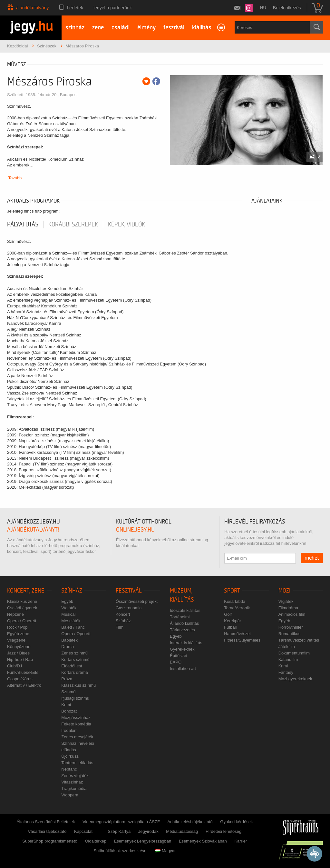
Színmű (68, 692)
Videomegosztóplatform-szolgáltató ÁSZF (121, 822)
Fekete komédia (76, 724)
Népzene (15, 614)
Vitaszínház (72, 782)
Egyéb (67, 601)
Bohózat (69, 711)
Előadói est (72, 666)
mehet (312, 558)
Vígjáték (69, 608)
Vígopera (70, 795)
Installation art (183, 668)
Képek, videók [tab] (126, 224)
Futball (230, 627)
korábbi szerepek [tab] (73, 224)
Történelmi (180, 617)
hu (263, 8)
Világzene (16, 640)
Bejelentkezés (287, 8)
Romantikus (290, 634)
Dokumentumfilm (294, 653)
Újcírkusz (70, 756)
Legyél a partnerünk (113, 8)
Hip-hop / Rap (20, 659)
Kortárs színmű (75, 659)
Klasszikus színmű (78, 685)
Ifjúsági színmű (75, 698)
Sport (232, 591)
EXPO (176, 662)
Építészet (179, 656)
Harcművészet (237, 634)
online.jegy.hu (135, 530)
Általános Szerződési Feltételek (46, 822)
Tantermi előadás (77, 763)
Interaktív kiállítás (186, 643)
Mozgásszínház (76, 718)
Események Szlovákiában (203, 841)
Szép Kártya (119, 831)
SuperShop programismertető (50, 841)
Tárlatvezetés (182, 630)
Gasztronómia (129, 608)
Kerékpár (233, 621)
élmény (146, 28)
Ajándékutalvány (32, 8)
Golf (228, 614)
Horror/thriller (291, 627)
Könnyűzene (19, 647)
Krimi (66, 705)
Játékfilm (287, 647)
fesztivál (174, 28)
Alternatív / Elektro (24, 685)
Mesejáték (71, 621)
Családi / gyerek (22, 608)
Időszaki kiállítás (185, 610)
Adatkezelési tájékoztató (190, 822)
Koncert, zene (26, 591)
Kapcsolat (83, 831)
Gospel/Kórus (20, 679)
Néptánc (69, 769)
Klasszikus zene (22, 601)
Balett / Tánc (73, 627)
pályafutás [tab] (23, 224)
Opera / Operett (22, 621)
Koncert (123, 614)
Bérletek (75, 8)
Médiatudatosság (182, 831)
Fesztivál (129, 591)
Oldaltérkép (95, 841)
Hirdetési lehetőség (223, 831)
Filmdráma (288, 608)
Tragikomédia (74, 788)
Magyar (165, 851)
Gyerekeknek (182, 649)
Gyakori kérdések (236, 822)
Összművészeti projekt (137, 601)
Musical (68, 614)
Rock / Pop (17, 627)
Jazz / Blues (18, 653)
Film (120, 627)
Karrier (241, 841)
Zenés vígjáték (75, 776)
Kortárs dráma (74, 672)
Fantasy (286, 672)
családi (121, 28)
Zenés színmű (74, 653)
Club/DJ (15, 666)
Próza (67, 679)
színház (75, 28)
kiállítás (202, 28)
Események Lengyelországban (143, 841)
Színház (72, 591)
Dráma (68, 647)
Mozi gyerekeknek (295, 679)
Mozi (284, 591)
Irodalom (69, 730)
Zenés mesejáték (77, 737)
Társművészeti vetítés (299, 640)
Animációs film (292, 614)
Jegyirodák (148, 831)
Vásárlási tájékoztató (47, 831)
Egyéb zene (18, 634)
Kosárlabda (235, 601)
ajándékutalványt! (33, 530)
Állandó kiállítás (184, 623)
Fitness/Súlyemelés (242, 640)
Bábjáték (69, 640)
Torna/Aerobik (237, 608)
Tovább (15, 178)
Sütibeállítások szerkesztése (120, 851)
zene (98, 28)
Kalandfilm (288, 659)
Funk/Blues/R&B (22, 672)
